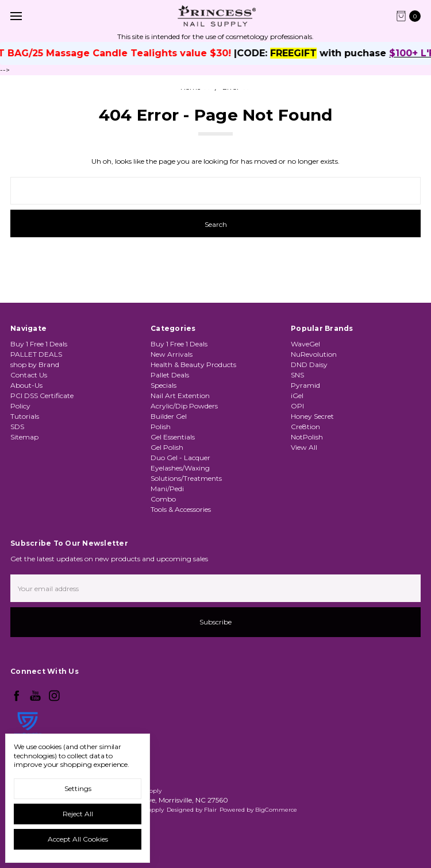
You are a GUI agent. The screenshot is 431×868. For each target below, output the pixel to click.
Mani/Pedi (167, 489)
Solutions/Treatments (186, 478)
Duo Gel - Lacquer (180, 458)
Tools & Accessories (181, 509)
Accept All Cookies (78, 839)
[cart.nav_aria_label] (411, 16)
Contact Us (29, 375)
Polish (161, 427)
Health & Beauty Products (193, 364)
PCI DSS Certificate (42, 396)
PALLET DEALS (36, 354)
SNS (297, 375)
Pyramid (305, 385)
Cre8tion (305, 427)
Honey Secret (312, 416)
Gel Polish (167, 447)
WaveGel (305, 344)
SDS (17, 427)
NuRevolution (314, 354)
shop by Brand (35, 364)
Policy (20, 406)
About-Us (26, 385)
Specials (163, 385)
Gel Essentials (173, 437)
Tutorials (25, 416)
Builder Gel (169, 416)
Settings (78, 788)
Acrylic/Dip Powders (184, 406)
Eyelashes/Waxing (180, 468)
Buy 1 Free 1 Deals (39, 344)
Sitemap (24, 437)
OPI (297, 406)
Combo (163, 499)
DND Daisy (309, 364)
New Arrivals (172, 354)
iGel (297, 396)
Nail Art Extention (180, 396)
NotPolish (307, 437)
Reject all (78, 814)
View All (304, 447)
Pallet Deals (170, 375)
